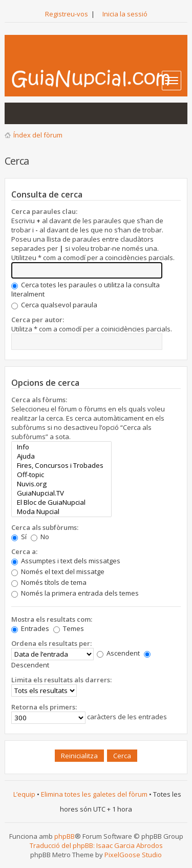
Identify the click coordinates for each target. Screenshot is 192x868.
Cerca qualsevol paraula (54, 305)
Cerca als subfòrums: (45, 527)
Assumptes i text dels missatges (66, 561)
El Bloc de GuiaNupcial (61, 502)
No (40, 537)
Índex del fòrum (38, 135)
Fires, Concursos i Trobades (61, 465)
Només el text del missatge (58, 571)
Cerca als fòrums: (39, 400)
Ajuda (61, 456)
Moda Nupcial (61, 511)
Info (61, 447)
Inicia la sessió (125, 14)
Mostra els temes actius (38, 113)
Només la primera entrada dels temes (75, 593)
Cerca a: (24, 551)
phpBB (65, 836)
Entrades (30, 628)
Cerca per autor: (38, 320)
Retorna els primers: (44, 707)
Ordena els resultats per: (51, 643)
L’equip (24, 794)
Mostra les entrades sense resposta (18, 113)
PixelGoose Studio (133, 855)
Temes (69, 628)
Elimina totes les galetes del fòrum (94, 794)
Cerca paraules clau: (44, 211)
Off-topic (61, 475)
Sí (19, 537)
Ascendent (118, 653)
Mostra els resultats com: (52, 619)
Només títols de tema (49, 582)
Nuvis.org (61, 484)
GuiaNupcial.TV (61, 493)
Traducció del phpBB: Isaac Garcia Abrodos (96, 845)
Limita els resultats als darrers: (61, 680)
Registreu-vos (67, 14)
